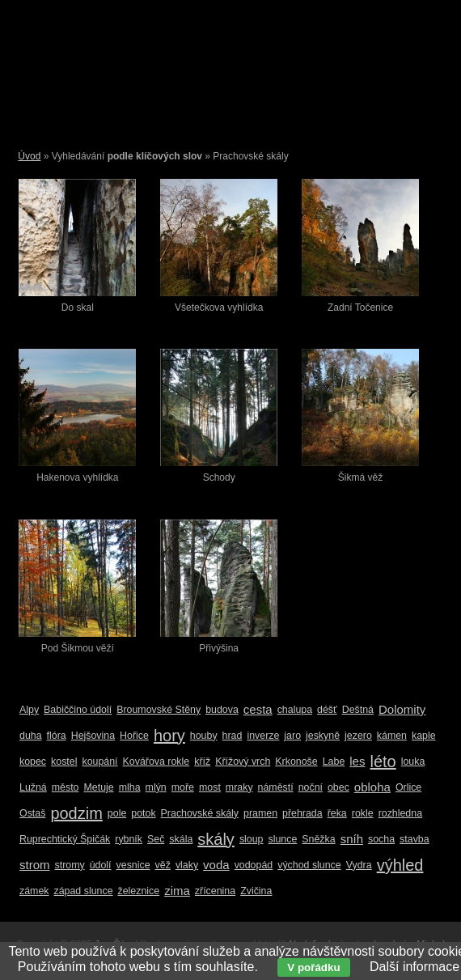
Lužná (33, 787)
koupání (99, 762)
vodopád (254, 865)
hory (169, 736)
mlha (130, 787)
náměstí (276, 787)
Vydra (359, 865)
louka (413, 762)
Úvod (29, 156)
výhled (400, 865)
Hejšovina (93, 736)
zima (177, 891)
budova (222, 710)
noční (311, 787)
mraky (239, 787)
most (210, 787)
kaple (424, 736)
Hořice (134, 736)
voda (216, 865)
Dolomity (402, 709)
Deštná (358, 710)
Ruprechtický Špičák (65, 839)
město (66, 787)
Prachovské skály (200, 813)
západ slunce (84, 891)
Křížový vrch (243, 762)
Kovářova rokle (156, 762)
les (357, 761)
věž (163, 865)
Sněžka (318, 839)
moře (183, 787)
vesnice (133, 865)
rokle (363, 813)
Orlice (408, 787)
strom (35, 865)
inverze (263, 736)
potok (143, 813)
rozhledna (400, 813)
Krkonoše (296, 762)
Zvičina (256, 891)
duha (31, 736)
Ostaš (32, 813)
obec (338, 787)
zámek (34, 891)
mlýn (156, 787)
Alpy (29, 710)
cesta (258, 709)
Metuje (99, 787)
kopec (33, 762)
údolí (101, 865)
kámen (392, 736)
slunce (283, 839)
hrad (233, 736)
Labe (334, 762)
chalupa (295, 710)
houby (204, 736)
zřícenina (215, 891)
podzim (76, 813)
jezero (358, 736)
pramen (260, 813)
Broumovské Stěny (159, 710)
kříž (202, 762)
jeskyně (323, 736)
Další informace (414, 967)
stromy (70, 865)
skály (216, 839)
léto (383, 762)
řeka (337, 813)
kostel (64, 762)
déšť (327, 710)
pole (117, 813)
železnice (139, 891)
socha (381, 839)
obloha (372, 787)
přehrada (302, 813)
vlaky (187, 865)
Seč (156, 839)
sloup (252, 839)
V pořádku (313, 967)
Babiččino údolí (78, 710)
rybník (129, 839)
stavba (414, 839)
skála (181, 839)
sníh (352, 839)
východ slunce (309, 865)
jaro (292, 736)
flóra (57, 736)
